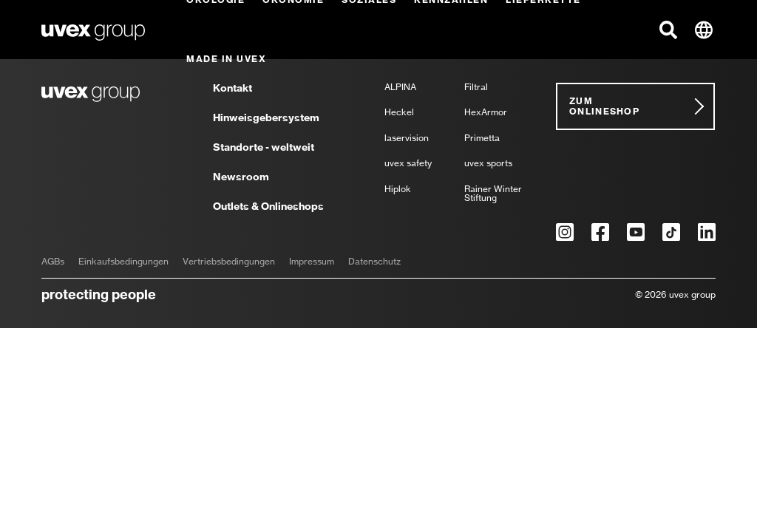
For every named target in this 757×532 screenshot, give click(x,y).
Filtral (476, 88)
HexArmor (486, 113)
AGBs (53, 262)
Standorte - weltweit (264, 148)
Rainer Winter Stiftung (493, 194)
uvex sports (488, 164)
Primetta (482, 139)
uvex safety (408, 164)
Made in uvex (226, 59)
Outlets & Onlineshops (268, 206)
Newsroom (241, 177)
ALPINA (400, 88)
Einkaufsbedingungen (123, 262)
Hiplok (398, 190)
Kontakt (232, 89)
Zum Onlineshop (604, 106)
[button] (668, 30)
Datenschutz (374, 262)
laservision (407, 139)
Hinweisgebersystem (266, 118)
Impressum (312, 262)
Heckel (399, 113)
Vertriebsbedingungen (229, 262)
